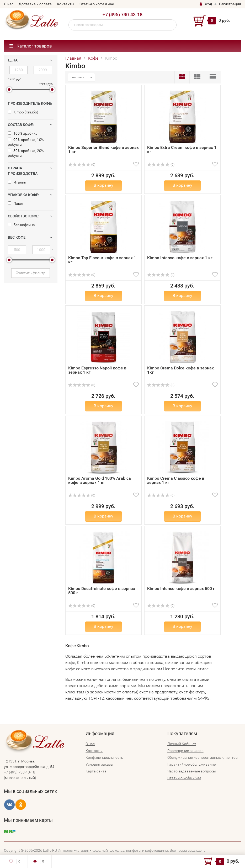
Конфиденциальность (104, 757)
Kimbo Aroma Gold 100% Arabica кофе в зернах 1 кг (100, 480)
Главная (73, 58)
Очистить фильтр (31, 273)
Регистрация (230, 4)
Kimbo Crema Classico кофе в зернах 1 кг (176, 480)
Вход (206, 4)
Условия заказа (99, 764)
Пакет (16, 203)
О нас (9, 4)
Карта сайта (96, 771)
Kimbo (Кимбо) (23, 112)
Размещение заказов (185, 751)
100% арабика (23, 133)
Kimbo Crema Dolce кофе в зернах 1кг (180, 370)
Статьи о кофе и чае (97, 4)
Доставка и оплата (35, 4)
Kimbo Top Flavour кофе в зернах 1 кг (102, 260)
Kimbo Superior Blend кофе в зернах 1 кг (103, 150)
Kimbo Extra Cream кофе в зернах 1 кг (182, 150)
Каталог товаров (31, 46)
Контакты (66, 4)
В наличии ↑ (78, 77)
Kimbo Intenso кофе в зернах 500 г (181, 589)
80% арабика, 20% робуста (26, 153)
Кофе (93, 58)
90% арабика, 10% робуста (26, 142)
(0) (82, 165)
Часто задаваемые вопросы (192, 771)
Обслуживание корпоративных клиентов (203, 757)
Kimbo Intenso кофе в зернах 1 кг (180, 258)
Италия (17, 182)
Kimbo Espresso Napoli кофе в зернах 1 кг (97, 370)
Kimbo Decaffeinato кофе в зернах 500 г (102, 591)
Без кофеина (21, 225)
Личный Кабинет (182, 744)
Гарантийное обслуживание (191, 764)
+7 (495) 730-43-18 (122, 15)
